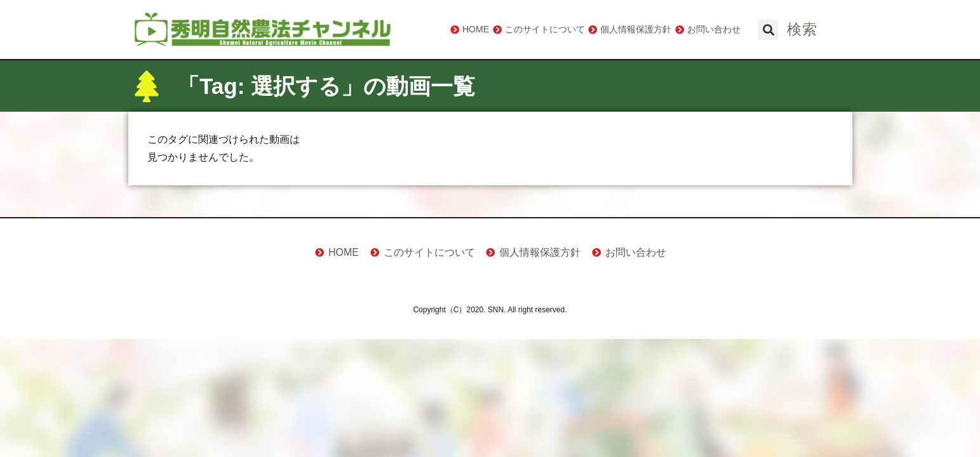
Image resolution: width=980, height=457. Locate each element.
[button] (768, 30)
